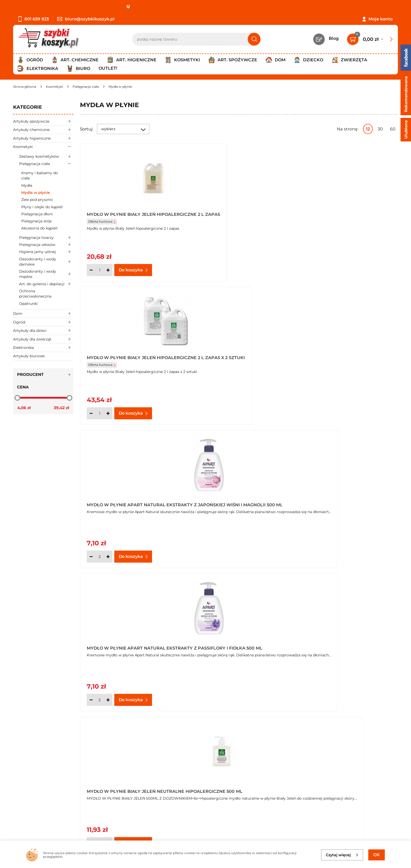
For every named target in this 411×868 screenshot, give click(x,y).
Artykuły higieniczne (43, 138)
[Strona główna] (25, 87)
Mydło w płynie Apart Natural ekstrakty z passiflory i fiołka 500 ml (131, 359)
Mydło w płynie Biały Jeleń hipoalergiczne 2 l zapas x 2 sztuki (238, 217)
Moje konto (381, 19)
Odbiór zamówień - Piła (37, 804)
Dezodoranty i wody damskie (46, 262)
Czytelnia (149, 789)
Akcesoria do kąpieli (39, 228)
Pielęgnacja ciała (46, 164)
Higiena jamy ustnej (46, 252)
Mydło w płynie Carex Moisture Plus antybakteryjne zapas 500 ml (238, 645)
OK (377, 855)
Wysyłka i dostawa (33, 797)
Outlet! (108, 68)
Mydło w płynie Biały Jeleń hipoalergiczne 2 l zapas (121, 217)
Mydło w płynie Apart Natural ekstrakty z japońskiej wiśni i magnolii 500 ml (341, 217)
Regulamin (25, 782)
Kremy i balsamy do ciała (40, 175)
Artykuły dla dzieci (43, 330)
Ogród (43, 322)
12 (368, 129)
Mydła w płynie (36, 193)
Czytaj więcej (342, 855)
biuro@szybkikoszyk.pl (86, 19)
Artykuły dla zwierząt (43, 339)
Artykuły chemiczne (43, 130)
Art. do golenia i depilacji (46, 284)
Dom (43, 313)
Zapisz (350, 776)
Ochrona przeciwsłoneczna (35, 294)
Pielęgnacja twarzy (46, 237)
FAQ (18, 818)
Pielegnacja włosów (46, 245)
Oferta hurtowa (102, 226)
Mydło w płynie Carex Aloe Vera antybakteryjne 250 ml (343, 502)
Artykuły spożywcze (43, 121)
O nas (19, 775)
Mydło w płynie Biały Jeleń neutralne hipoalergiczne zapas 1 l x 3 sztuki (130, 502)
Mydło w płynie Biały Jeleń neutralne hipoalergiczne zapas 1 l (346, 359)
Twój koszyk (152, 782)
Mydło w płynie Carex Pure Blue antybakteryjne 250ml (343, 645)
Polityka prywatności (35, 789)
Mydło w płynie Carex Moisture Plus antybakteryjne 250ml (127, 645)
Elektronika (43, 347)
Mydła (27, 185)
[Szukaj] (254, 39)
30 (380, 129)
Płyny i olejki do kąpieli (42, 207)
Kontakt (148, 775)
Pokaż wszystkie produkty (365, 727)
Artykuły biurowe (29, 356)
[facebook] (204, 837)
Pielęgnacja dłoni (37, 214)
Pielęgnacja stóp (36, 221)
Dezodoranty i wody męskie (46, 274)
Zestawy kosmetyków (46, 156)
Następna (318, 727)
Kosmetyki (43, 147)
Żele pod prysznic (37, 200)
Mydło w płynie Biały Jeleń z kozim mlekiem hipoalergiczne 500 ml (239, 502)
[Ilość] (100, 270)
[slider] (17, 398)
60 (393, 129)
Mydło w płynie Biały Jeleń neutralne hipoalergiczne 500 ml (237, 359)
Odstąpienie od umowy (38, 811)
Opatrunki (28, 304)
